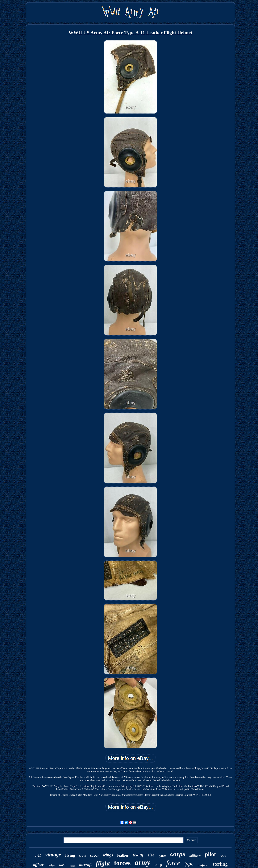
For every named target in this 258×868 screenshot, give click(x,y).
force (173, 863)
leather (123, 855)
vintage (53, 855)
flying (70, 855)
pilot (210, 854)
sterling (220, 864)
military (195, 855)
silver (223, 856)
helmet (83, 856)
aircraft (85, 865)
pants (162, 856)
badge (51, 865)
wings (108, 855)
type (189, 864)
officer (38, 865)
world (72, 866)
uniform (203, 865)
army (143, 863)
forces (122, 863)
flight (103, 863)
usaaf (138, 855)
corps (178, 854)
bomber (94, 856)
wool (62, 865)
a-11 (38, 855)
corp (158, 864)
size (151, 855)
